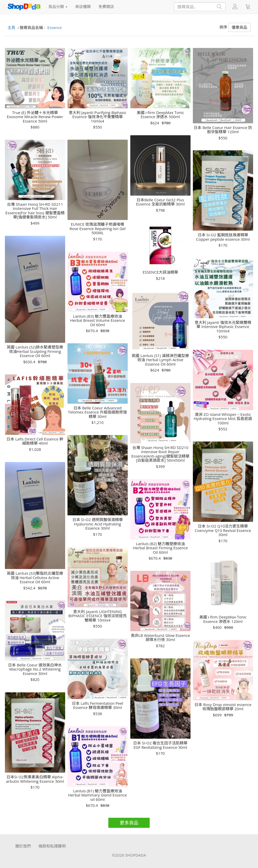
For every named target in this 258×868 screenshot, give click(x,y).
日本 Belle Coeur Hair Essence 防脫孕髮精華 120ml (223, 130)
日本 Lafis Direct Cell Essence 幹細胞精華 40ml (35, 441)
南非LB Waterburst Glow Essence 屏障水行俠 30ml (161, 638)
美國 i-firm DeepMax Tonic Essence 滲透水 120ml (223, 619)
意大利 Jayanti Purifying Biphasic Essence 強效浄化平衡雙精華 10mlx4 (98, 117)
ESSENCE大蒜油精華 (160, 272)
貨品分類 (58, 6)
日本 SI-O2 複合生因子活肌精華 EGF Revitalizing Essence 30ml (160, 745)
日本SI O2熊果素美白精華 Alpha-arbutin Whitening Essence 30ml (35, 779)
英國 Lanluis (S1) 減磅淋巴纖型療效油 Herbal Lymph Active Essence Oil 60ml (160, 360)
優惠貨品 (239, 27)
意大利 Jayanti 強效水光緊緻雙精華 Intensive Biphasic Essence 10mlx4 (223, 327)
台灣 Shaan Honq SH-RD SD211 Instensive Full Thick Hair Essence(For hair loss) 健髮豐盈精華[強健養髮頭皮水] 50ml (35, 211)
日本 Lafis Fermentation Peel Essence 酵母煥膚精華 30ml (97, 705)
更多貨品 (129, 823)
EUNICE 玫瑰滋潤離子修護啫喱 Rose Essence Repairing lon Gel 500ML (98, 229)
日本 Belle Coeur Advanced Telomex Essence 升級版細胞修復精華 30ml (97, 412)
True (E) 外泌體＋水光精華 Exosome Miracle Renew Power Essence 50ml (35, 117)
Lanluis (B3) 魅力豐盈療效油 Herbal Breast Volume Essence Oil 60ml (98, 321)
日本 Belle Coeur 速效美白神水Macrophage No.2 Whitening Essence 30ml (35, 669)
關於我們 (23, 846)
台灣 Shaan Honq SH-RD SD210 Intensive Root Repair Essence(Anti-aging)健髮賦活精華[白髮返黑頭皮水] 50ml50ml (160, 454)
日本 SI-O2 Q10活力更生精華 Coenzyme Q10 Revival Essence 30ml (223, 530)
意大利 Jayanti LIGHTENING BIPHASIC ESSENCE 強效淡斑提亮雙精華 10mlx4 (98, 616)
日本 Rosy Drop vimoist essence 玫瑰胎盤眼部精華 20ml (223, 707)
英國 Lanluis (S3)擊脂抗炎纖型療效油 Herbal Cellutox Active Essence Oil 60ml (35, 578)
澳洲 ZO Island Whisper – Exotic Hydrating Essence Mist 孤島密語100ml (223, 419)
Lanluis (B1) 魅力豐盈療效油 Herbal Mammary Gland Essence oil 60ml (98, 795)
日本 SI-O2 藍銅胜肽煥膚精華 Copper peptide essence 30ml (223, 237)
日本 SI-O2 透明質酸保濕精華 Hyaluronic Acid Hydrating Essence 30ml (98, 524)
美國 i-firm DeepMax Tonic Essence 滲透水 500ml (160, 115)
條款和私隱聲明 (52, 846)
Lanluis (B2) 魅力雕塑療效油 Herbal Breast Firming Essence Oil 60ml (160, 548)
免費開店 (106, 6)
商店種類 (83, 6)
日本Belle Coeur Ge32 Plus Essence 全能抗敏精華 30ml (160, 202)
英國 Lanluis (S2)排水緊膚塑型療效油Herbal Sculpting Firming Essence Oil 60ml (35, 351)
